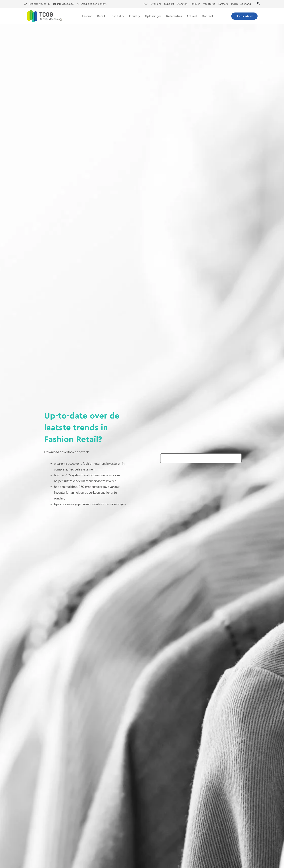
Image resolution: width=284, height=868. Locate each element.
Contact (207, 16)
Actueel (192, 16)
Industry (135, 16)
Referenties (174, 16)
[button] (258, 3)
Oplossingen (153, 16)
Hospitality (117, 16)
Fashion (87, 16)
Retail (101, 16)
